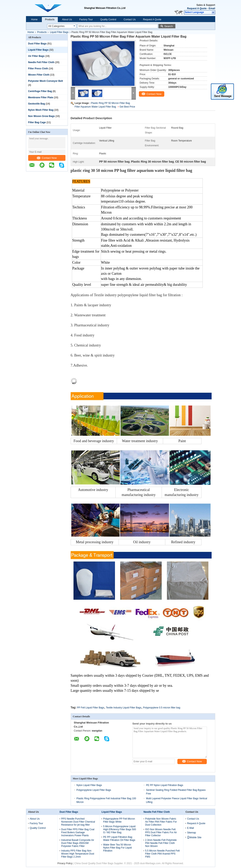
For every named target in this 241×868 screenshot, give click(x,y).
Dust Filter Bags (37, 44)
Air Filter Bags (36, 56)
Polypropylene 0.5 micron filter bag (162, 708)
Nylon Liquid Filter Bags (89, 785)
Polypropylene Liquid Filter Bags (94, 790)
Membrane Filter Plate (41, 97)
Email (212, 8)
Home (34, 19)
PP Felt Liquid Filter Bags (91, 708)
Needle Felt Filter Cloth (41, 62)
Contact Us (130, 19)
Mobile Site (194, 837)
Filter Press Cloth (38, 69)
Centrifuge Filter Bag (40, 91)
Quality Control (108, 19)
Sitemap (191, 833)
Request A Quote (197, 8)
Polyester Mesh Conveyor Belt (46, 81)
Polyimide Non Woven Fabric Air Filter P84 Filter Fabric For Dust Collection (161, 822)
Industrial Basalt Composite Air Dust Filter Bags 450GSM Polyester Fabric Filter (78, 843)
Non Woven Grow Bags (41, 116)
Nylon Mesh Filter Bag (41, 110)
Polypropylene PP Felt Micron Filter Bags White (119, 820)
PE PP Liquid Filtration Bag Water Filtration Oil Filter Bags (119, 839)
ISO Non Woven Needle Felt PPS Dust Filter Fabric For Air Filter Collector (161, 832)
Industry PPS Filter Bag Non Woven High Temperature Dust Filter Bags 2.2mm (78, 854)
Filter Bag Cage (37, 122)
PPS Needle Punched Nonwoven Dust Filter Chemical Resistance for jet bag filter (78, 822)
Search (169, 26)
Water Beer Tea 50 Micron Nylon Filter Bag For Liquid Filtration (117, 848)
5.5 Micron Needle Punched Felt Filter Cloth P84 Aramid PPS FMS (162, 854)
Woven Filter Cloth (39, 75)
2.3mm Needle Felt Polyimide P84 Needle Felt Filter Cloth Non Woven (161, 843)
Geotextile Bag (37, 104)
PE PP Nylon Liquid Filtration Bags (165, 785)
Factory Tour (86, 19)
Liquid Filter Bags (59, 32)
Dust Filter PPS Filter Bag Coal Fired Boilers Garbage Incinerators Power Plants (78, 832)
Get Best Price (127, 107)
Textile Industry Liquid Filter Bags (124, 708)
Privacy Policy (65, 863)
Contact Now (47, 158)
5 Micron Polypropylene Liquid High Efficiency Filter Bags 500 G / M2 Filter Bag (119, 829)
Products (50, 19)
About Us (67, 19)
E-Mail (190, 828)
